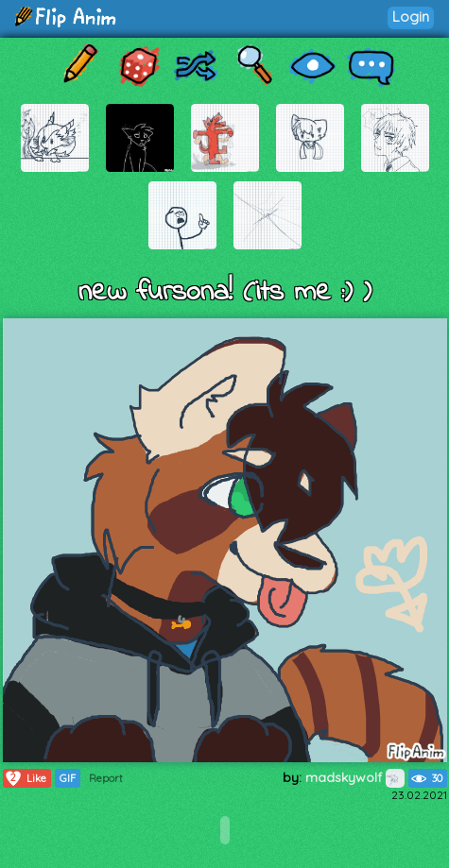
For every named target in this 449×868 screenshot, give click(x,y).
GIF (68, 778)
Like (25, 778)
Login (411, 17)
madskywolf (355, 777)
